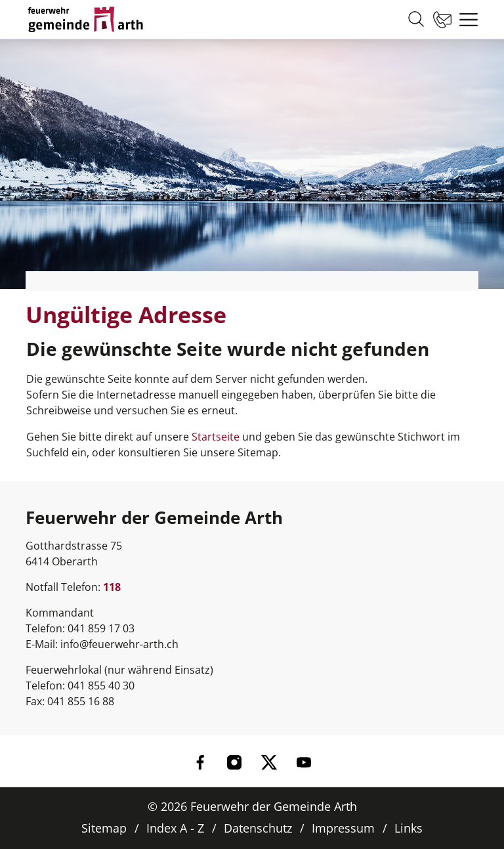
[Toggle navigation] (465, 20)
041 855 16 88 (81, 701)
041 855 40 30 (101, 686)
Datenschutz (258, 828)
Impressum (343, 828)
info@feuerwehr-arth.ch (119, 644)
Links (409, 828)
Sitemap (104, 828)
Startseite (216, 437)
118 (112, 587)
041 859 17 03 (101, 628)
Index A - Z (175, 828)
